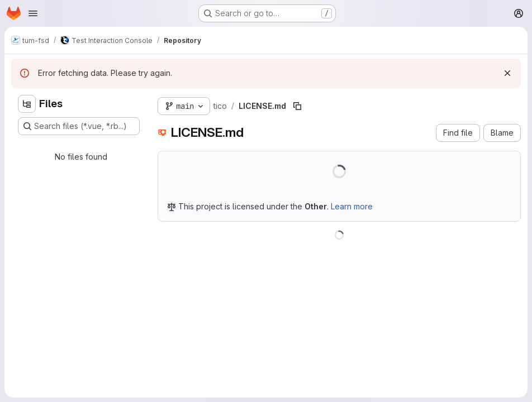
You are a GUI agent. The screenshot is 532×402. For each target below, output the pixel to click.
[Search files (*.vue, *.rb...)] (79, 126)
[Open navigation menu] (33, 13)
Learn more (352, 206)
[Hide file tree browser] (27, 104)
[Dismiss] (507, 73)
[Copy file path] (297, 106)
